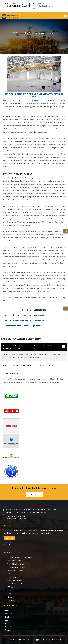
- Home (7, 610)
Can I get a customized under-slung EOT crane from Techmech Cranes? (34, 366)
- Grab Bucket (11, 600)
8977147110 (42, 513)
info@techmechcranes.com (15, 516)
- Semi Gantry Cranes (13, 561)
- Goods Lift (10, 590)
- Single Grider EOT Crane (15, 564)
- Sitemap (8, 630)
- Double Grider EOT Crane (15, 567)
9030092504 (21, 513)
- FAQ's (7, 624)
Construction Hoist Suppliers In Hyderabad (23, 326)
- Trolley (9, 594)
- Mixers (9, 597)
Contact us (34, 494)
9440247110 (40, 4)
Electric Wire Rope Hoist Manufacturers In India (25, 315)
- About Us (8, 614)
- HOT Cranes (11, 587)
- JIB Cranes (10, 574)
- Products (8, 617)
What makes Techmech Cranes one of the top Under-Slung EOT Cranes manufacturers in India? (34, 347)
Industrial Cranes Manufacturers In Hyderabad (25, 320)
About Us (9, 538)
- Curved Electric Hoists (14, 584)
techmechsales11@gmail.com (16, 519)
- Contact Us (9, 627)
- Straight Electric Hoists (15, 580)
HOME (14, 33)
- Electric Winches (12, 577)
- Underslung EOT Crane (14, 571)
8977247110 (31, 513)
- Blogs (7, 620)
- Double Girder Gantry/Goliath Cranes (20, 557)
